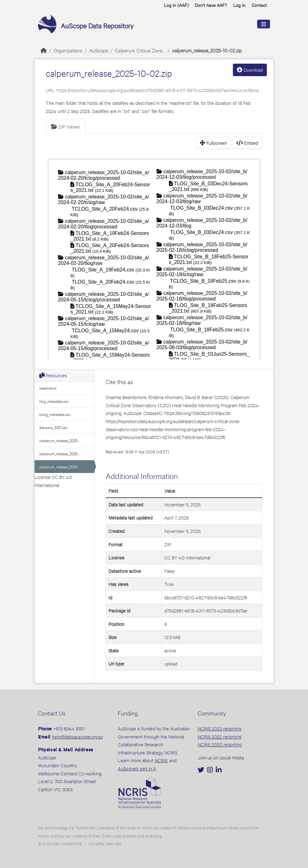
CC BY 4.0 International (187, 557)
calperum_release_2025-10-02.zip (207, 50)
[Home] (44, 50)
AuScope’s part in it (137, 768)
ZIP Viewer (66, 127)
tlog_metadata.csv (54, 401)
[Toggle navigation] (264, 24)
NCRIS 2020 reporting (220, 744)
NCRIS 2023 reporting (219, 728)
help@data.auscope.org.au (77, 736)
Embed (247, 143)
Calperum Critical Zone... (140, 50)
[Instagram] (211, 770)
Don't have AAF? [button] (211, 5)
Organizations (68, 50)
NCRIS (161, 760)
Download (250, 70)
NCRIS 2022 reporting (219, 736)
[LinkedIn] (219, 770)
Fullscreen (213, 143)
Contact (259, 5)
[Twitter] (202, 770)
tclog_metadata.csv (55, 414)
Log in (239, 5)
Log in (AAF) (176, 5)
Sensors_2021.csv (54, 427)
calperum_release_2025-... (60, 440)
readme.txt (48, 388)
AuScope (99, 50)
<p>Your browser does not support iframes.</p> (154, 258)
